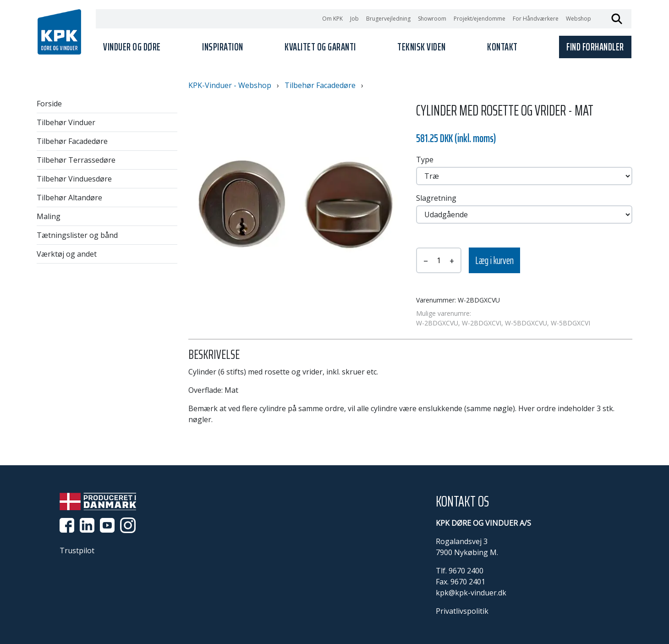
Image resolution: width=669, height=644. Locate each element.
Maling (49, 216)
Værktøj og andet (67, 254)
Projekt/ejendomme (480, 19)
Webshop (579, 19)
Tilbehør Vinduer (66, 122)
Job (354, 19)
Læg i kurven (494, 261)
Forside (49, 104)
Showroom (432, 19)
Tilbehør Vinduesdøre (74, 179)
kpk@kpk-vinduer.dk (471, 593)
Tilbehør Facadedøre (72, 141)
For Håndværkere (536, 19)
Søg (617, 19)
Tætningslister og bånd (77, 235)
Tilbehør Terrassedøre (76, 160)
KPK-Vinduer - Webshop (230, 85)
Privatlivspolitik (462, 611)
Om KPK (332, 19)
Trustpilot (77, 550)
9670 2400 (466, 571)
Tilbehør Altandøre (69, 198)
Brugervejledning (388, 19)
